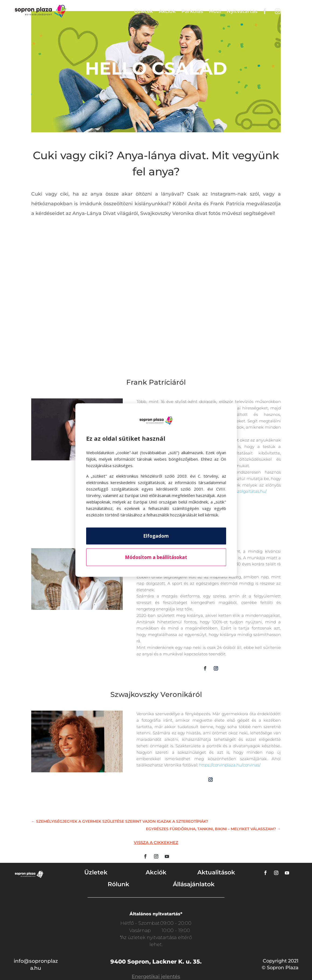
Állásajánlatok (194, 884)
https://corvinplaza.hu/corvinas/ (230, 765)
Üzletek (143, 11)
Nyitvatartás (242, 11)
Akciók (167, 11)
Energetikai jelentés (156, 976)
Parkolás (192, 11)
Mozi (215, 11)
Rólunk (118, 884)
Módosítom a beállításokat (156, 557)
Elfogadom (156, 536)
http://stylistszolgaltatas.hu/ (240, 491)
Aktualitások (216, 872)
